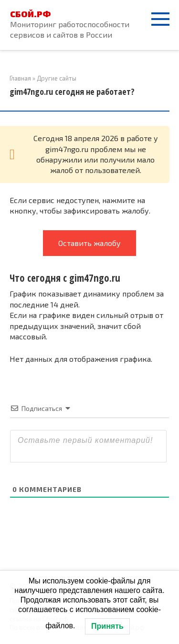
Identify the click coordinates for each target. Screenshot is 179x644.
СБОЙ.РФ (30, 14)
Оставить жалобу (89, 243)
